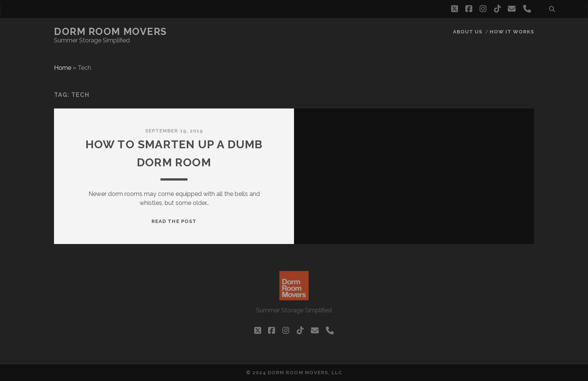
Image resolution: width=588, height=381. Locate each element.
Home (63, 68)
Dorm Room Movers (110, 32)
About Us (468, 32)
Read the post (174, 221)
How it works (512, 32)
